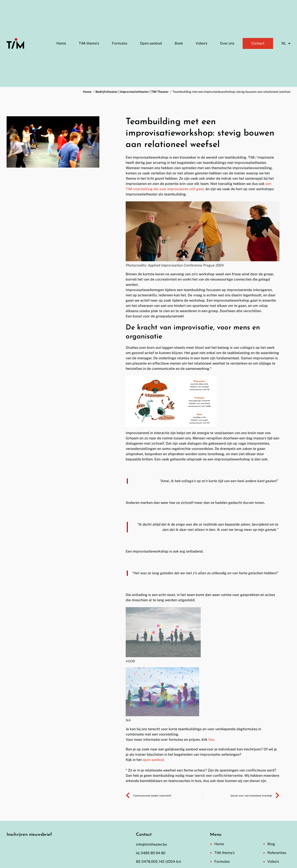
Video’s (201, 43)
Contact (258, 43)
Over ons (227, 43)
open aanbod (153, 760)
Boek (179, 43)
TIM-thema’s (89, 43)
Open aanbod (151, 43)
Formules (120, 43)
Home (61, 43)
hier (211, 740)
